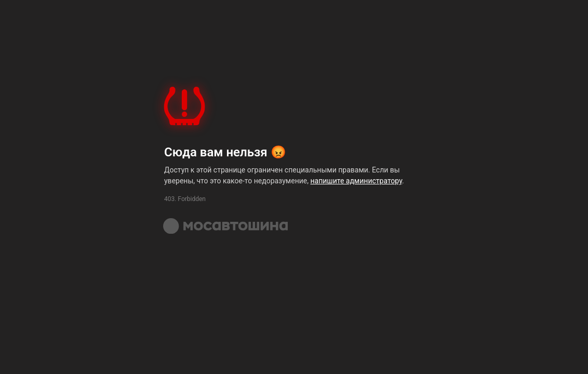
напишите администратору (356, 181)
